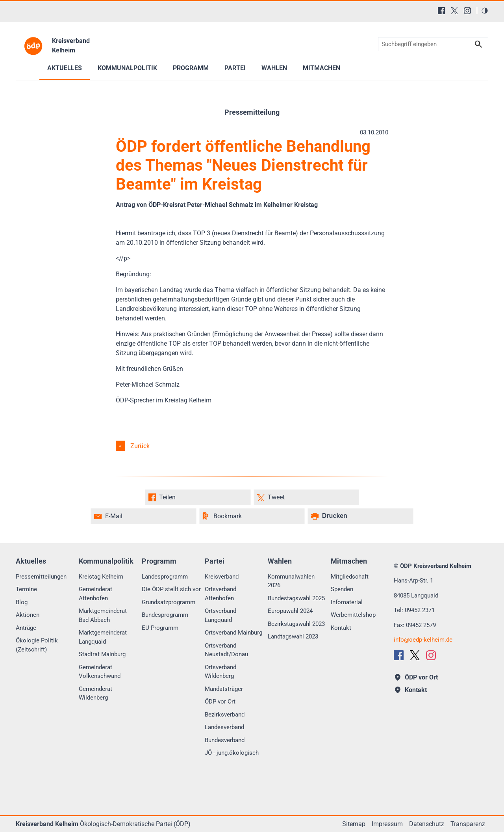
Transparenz (468, 824)
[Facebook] (441, 11)
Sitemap (354, 824)
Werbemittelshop (353, 615)
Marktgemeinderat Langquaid (103, 637)
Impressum (387, 824)
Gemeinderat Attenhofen (95, 594)
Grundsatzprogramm (169, 602)
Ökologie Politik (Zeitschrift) (37, 645)
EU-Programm (160, 628)
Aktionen (28, 615)
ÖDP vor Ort (220, 702)
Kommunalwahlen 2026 (291, 581)
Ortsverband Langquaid (220, 615)
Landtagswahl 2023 (293, 637)
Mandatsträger (224, 689)
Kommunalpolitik (127, 68)
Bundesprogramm (165, 615)
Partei (235, 68)
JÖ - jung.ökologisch (232, 753)
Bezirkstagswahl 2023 (296, 624)
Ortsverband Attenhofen (220, 594)
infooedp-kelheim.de (423, 640)
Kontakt (341, 628)
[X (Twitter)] (454, 11)
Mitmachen (321, 68)
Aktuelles (65, 68)
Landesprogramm (165, 577)
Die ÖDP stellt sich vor (171, 589)
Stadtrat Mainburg (102, 654)
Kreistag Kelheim (101, 577)
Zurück (140, 446)
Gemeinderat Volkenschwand (100, 672)
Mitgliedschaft (350, 577)
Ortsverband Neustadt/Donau (226, 650)
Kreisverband (222, 577)
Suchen (478, 44)
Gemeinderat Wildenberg (95, 693)
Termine (26, 589)
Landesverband (224, 727)
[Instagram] (467, 11)
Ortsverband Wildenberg (220, 672)
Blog (22, 602)
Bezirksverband (225, 715)
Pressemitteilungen (41, 577)
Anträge (26, 628)
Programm (191, 68)
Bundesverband (225, 740)
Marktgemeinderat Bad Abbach (103, 615)
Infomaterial (347, 602)
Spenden (342, 589)
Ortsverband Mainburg (233, 633)
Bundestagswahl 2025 (296, 598)
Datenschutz (427, 824)
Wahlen (274, 68)
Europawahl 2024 (290, 611)
